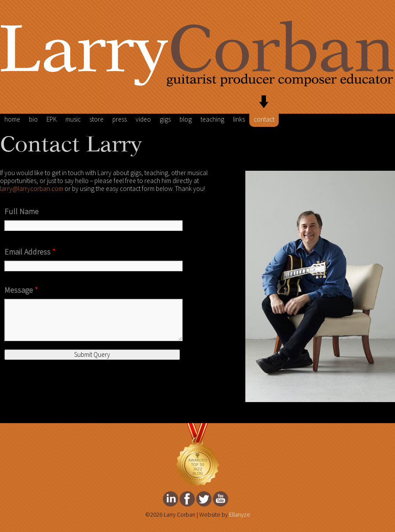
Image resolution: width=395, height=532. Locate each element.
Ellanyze (240, 515)
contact (264, 119)
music (73, 119)
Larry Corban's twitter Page (204, 499)
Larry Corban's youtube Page (221, 499)
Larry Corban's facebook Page (187, 499)
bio (33, 119)
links (239, 119)
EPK (52, 119)
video (143, 119)
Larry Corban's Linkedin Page (171, 499)
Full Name (22, 212)
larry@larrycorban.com (32, 189)
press (120, 119)
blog (186, 119)
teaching (212, 119)
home (12, 119)
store (97, 119)
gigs (165, 119)
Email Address (30, 252)
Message (21, 290)
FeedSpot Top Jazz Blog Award (197, 455)
